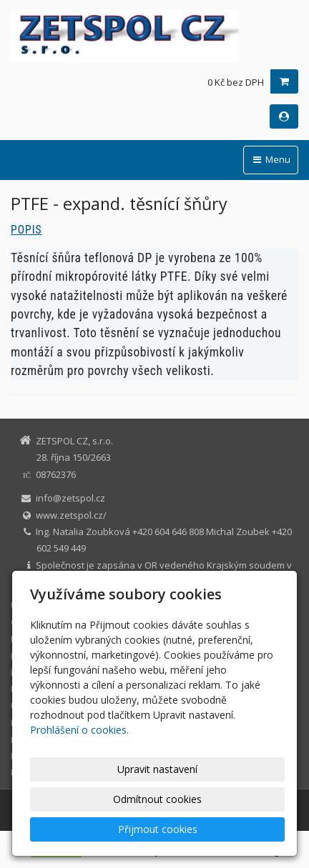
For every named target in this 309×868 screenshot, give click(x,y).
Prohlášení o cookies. (79, 730)
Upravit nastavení (157, 769)
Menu (271, 159)
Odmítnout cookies (157, 799)
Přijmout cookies (158, 829)
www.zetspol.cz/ (71, 515)
